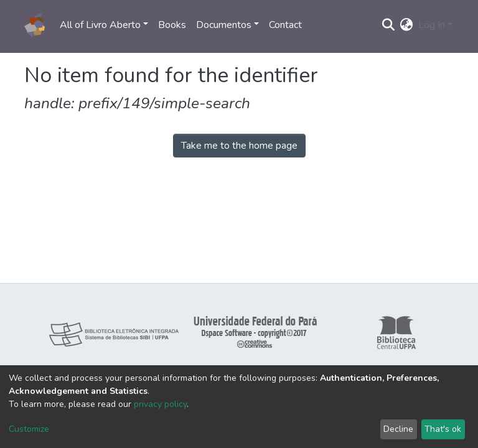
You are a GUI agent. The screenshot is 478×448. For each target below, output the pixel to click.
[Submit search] (389, 25)
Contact (285, 25)
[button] (407, 25)
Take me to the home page (239, 146)
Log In (432, 25)
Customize (29, 429)
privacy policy (160, 404)
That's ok (443, 429)
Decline (398, 429)
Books (172, 25)
